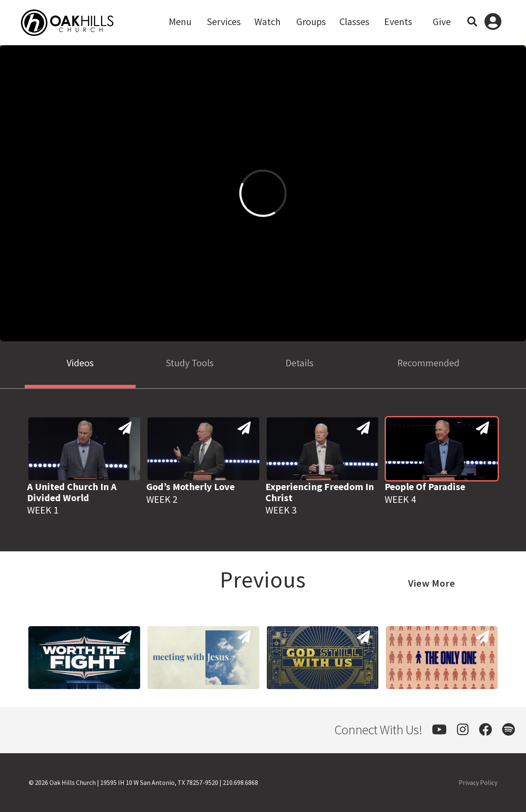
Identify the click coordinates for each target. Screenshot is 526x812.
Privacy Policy (478, 782)
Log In (493, 23)
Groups (311, 22)
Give (442, 22)
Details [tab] (300, 363)
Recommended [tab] (428, 363)
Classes (354, 22)
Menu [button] (180, 22)
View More (432, 583)
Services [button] (224, 22)
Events (398, 22)
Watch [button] (268, 22)
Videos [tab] (80, 363)
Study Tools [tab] (190, 363)
